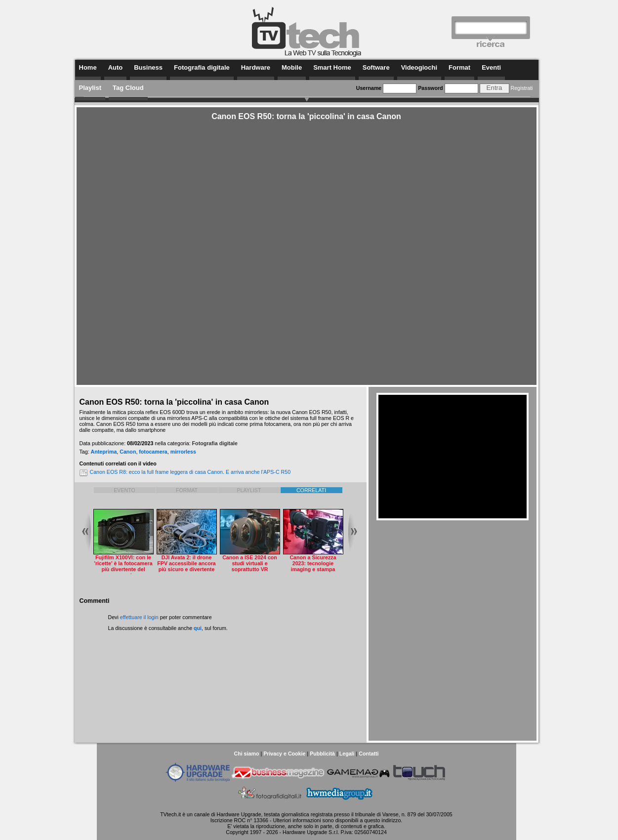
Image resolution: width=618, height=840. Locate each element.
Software (376, 67)
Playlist (90, 88)
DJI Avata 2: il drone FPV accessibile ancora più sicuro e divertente (186, 563)
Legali (347, 754)
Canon (128, 452)
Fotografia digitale (202, 67)
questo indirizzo (382, 820)
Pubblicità (322, 754)
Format (459, 67)
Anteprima (104, 452)
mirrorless (183, 452)
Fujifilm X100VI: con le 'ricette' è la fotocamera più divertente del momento (123, 566)
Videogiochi (419, 67)
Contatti (369, 754)
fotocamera (153, 452)
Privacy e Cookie (284, 754)
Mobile (292, 67)
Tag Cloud (128, 88)
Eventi (491, 67)
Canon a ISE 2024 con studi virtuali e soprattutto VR (250, 563)
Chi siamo (246, 754)
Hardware (256, 67)
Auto (116, 67)
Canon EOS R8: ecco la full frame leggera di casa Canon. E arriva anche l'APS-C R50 (190, 472)
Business (148, 67)
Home (88, 67)
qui (198, 628)
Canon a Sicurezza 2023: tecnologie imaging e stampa (313, 563)
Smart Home (332, 67)
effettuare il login (139, 617)
